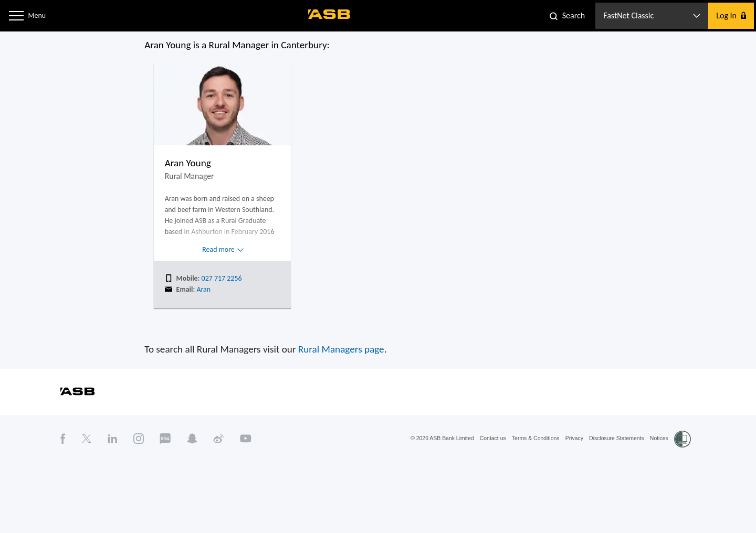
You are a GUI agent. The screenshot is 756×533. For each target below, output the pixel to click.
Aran (177, 332)
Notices (680, 495)
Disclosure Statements (633, 495)
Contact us (492, 495)
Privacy (585, 495)
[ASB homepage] (330, 14)
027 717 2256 (198, 320)
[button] (18, 15)
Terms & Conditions (541, 495)
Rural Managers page (336, 401)
